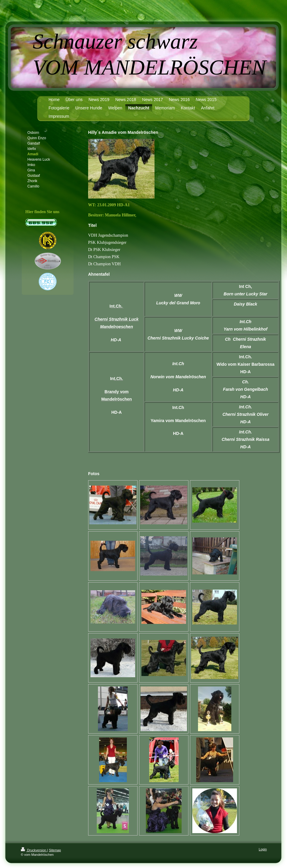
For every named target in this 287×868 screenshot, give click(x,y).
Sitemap (55, 850)
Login (263, 849)
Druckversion (34, 850)
